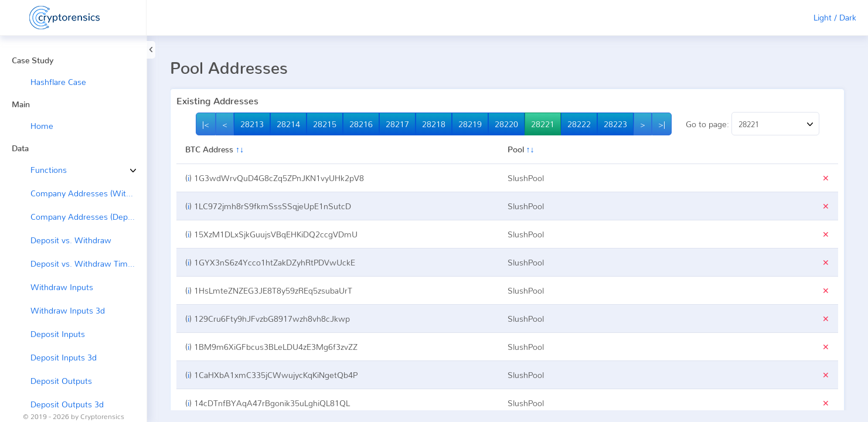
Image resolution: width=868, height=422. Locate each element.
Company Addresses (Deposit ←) (88, 217)
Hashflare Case (58, 82)
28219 (470, 124)
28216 (361, 124)
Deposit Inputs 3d (64, 357)
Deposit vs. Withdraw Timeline (88, 263)
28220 (506, 124)
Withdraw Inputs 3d (68, 310)
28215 (325, 124)
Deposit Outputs (61, 381)
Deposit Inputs (58, 334)
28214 (288, 124)
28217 (397, 124)
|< (206, 124)
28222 (579, 124)
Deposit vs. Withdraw (71, 240)
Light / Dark (835, 17)
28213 (252, 124)
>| (662, 124)
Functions (40, 170)
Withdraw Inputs (62, 287)
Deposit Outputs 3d (67, 404)
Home (42, 126)
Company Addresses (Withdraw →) (88, 193)
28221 (543, 124)
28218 (434, 124)
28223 (615, 124)
